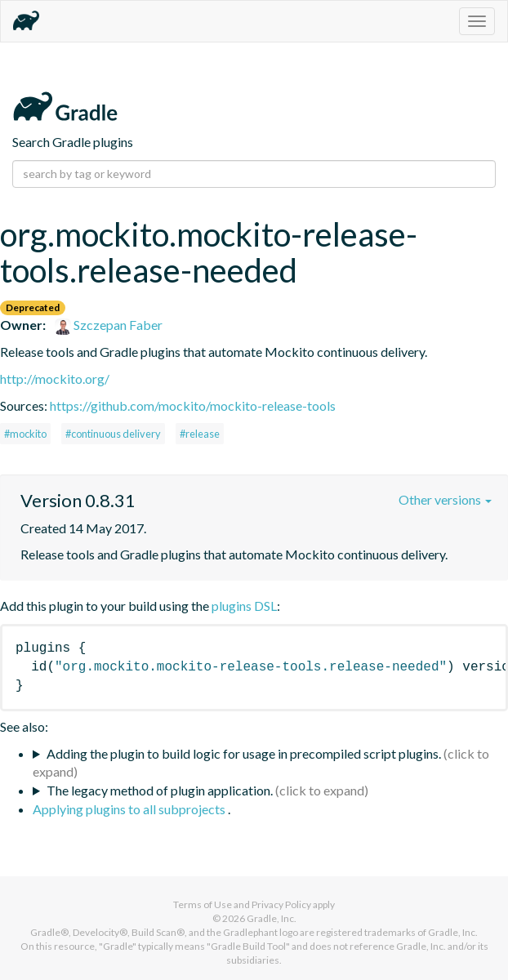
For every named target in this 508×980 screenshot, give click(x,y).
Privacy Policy (281, 904)
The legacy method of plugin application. (160, 790)
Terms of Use (203, 904)
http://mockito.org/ (55, 379)
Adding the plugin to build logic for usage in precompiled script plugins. (244, 753)
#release (200, 434)
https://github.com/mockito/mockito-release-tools (193, 405)
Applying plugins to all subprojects (130, 809)
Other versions (445, 499)
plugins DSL (244, 606)
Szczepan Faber (109, 325)
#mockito (25, 434)
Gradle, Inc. (272, 918)
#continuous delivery (113, 434)
